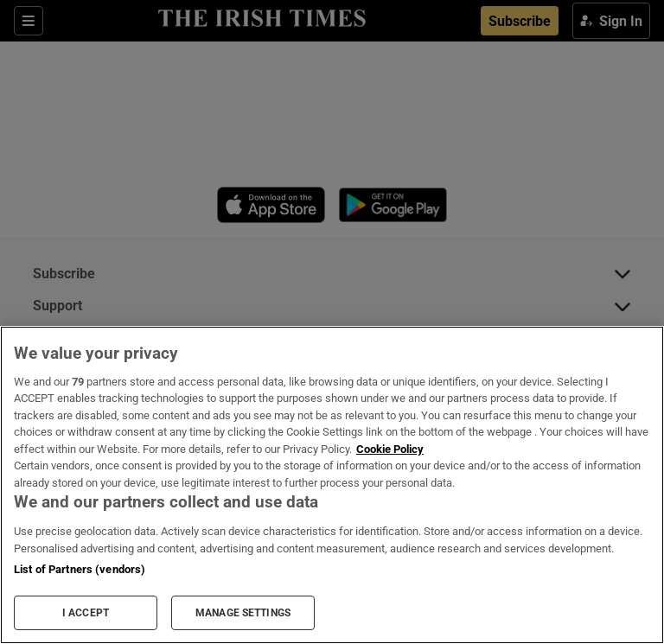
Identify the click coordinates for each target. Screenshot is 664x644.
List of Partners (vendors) (80, 569)
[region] (332, 485)
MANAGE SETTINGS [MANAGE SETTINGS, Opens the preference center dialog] (243, 613)
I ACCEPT (86, 613)
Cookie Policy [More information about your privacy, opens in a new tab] (390, 449)
